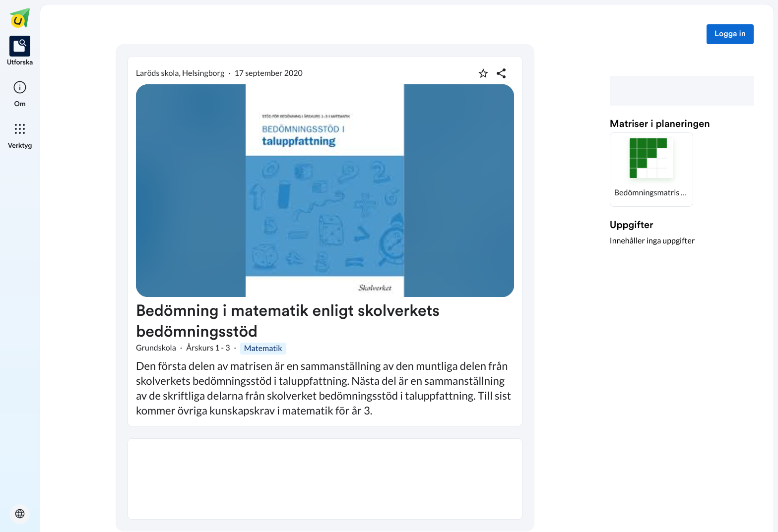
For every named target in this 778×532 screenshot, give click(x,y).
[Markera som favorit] (483, 73)
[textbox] (325, 479)
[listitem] (20, 52)
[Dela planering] (501, 73)
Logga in (730, 34)
